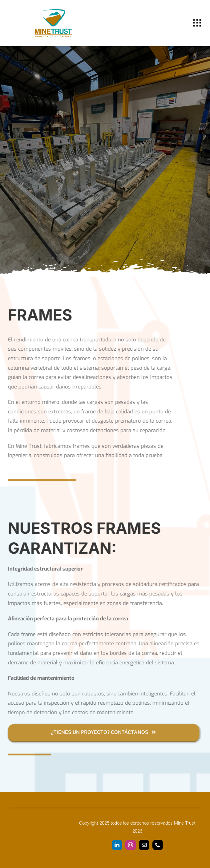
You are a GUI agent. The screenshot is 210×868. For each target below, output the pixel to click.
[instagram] (131, 845)
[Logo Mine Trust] (53, 12)
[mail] (144, 845)
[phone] (158, 845)
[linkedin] (117, 845)
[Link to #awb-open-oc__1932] (197, 23)
